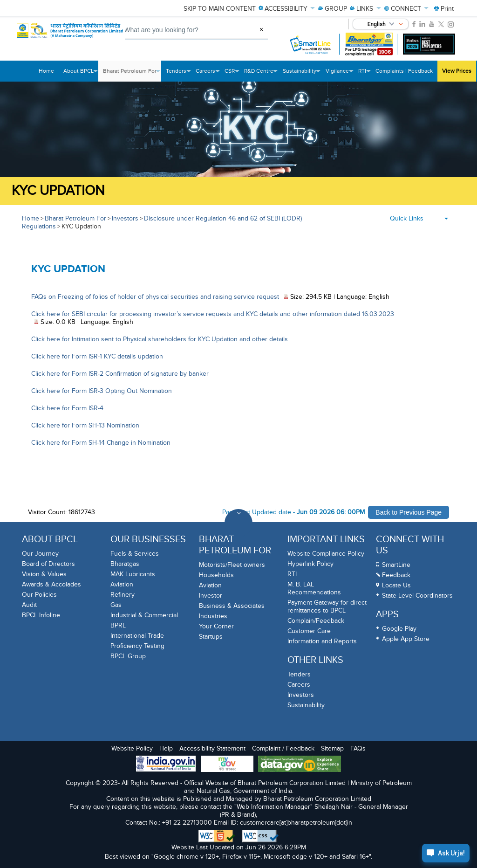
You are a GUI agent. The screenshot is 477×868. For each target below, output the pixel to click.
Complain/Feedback (316, 621)
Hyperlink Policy (310, 564)
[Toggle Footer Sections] (238, 523)
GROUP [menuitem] (333, 9)
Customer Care (309, 631)
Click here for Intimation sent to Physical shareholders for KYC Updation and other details (160, 339)
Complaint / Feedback (283, 748)
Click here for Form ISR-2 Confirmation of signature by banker (120, 374)
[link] (414, 24)
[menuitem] (444, 9)
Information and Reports (322, 641)
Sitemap (332, 748)
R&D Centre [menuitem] (261, 75)
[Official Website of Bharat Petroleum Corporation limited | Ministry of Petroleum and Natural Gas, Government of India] (72, 36)
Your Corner (216, 626)
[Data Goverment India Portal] (300, 765)
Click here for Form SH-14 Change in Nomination (101, 443)
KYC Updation (58, 191)
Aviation (122, 584)
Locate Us (396, 585)
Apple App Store (406, 639)
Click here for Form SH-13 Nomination (85, 425)
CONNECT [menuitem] (407, 9)
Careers (299, 685)
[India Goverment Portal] (166, 765)
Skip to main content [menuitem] (220, 9)
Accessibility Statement (212, 748)
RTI (292, 574)
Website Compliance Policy (326, 554)
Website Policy (132, 748)
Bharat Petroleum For (75, 218)
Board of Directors (48, 564)
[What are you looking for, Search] (182, 30)
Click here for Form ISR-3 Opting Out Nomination (102, 391)
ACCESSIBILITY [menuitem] (287, 9)
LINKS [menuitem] (365, 9)
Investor (211, 596)
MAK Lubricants (133, 574)
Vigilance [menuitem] (340, 75)
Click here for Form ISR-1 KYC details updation (97, 356)
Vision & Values (44, 574)
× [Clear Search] (261, 29)
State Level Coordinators (417, 596)
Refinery (123, 595)
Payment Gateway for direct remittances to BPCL (327, 606)
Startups (211, 637)
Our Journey (40, 554)
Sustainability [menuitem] (302, 75)
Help (166, 748)
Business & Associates (232, 606)
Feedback (396, 575)
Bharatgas (125, 564)
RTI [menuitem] (365, 75)
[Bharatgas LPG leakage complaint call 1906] (369, 44)
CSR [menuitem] (232, 75)
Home (31, 218)
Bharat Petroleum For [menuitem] (132, 75)
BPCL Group (128, 656)
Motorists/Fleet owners (232, 565)
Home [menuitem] (46, 71)
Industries (213, 616)
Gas (116, 605)
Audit (29, 605)
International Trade (137, 636)
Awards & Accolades (51, 584)
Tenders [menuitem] (178, 75)
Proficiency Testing (137, 646)
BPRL (118, 625)
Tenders (299, 674)
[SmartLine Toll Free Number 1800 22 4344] (311, 44)
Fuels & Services (135, 554)
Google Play (399, 629)
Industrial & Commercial (144, 615)
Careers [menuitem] (208, 75)
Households (216, 575)
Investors (125, 218)
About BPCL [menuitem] (81, 75)
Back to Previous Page (409, 512)
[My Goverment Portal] (227, 765)
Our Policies (39, 595)
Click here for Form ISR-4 (67, 408)
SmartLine (396, 565)
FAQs (358, 748)
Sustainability (306, 705)
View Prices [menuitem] (457, 71)
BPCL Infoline (41, 615)
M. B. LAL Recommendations (314, 588)
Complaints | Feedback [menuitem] (404, 71)
